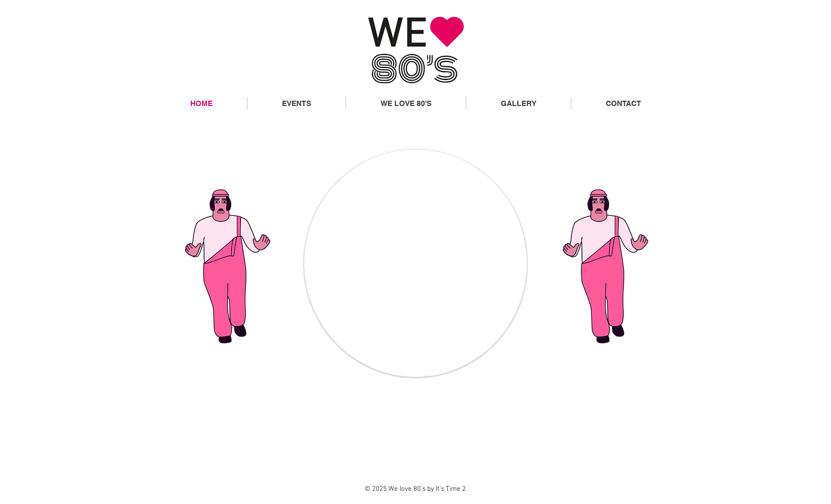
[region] (415, 263)
